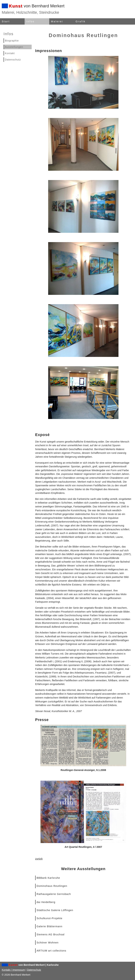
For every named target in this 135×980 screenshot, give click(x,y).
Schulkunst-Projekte (49, 918)
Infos (30, 21)
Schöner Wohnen (48, 943)
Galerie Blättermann (49, 926)
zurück (39, 859)
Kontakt (10, 53)
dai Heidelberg (46, 902)
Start (6, 21)
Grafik (81, 21)
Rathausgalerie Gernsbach (54, 894)
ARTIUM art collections (51, 951)
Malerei (57, 21)
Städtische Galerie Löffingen (55, 910)
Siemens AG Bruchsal (51, 934)
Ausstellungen (14, 47)
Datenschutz (13, 60)
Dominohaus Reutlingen (52, 886)
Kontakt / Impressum (13, 970)
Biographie (12, 41)
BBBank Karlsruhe (48, 878)
